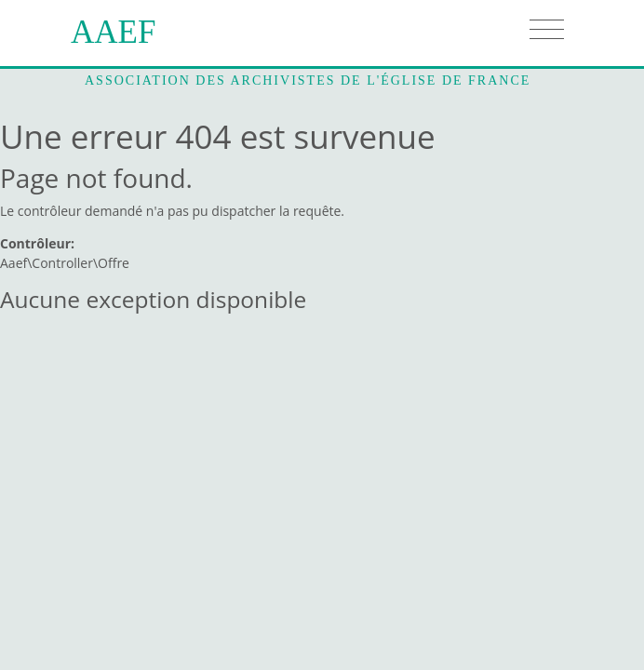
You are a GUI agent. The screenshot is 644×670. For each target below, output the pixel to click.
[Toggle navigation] (547, 30)
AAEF (113, 32)
